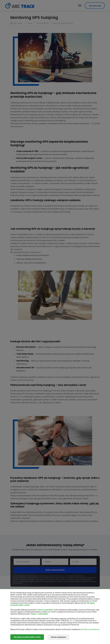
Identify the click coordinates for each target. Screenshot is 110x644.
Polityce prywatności (91, 630)
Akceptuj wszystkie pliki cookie (27, 637)
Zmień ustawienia (59, 637)
